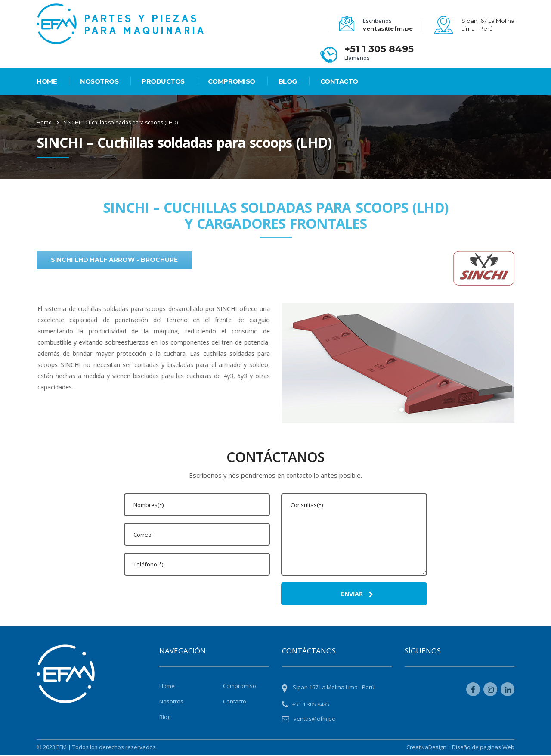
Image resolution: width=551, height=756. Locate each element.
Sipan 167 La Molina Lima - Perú (334, 688)
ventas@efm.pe (388, 28)
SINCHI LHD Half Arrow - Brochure (114, 260)
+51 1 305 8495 (379, 49)
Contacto (339, 81)
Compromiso (232, 81)
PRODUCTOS (163, 81)
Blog (288, 81)
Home (44, 123)
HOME (47, 81)
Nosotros (99, 81)
